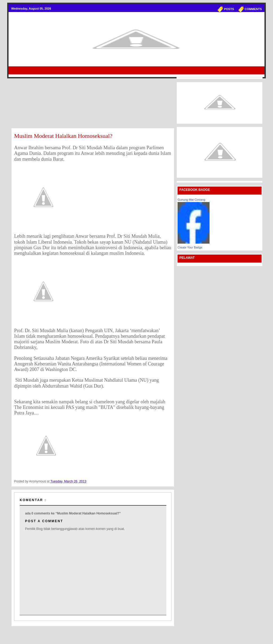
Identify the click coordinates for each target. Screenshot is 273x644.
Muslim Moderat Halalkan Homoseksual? (63, 136)
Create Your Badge (190, 247)
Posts (229, 9)
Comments (253, 9)
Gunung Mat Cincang (191, 200)
